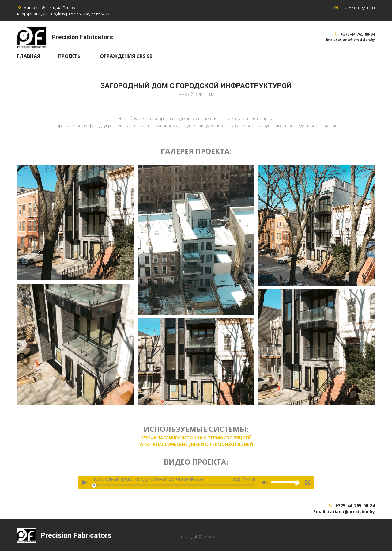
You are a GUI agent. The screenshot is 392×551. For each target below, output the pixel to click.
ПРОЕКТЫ (70, 56)
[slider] (175, 487)
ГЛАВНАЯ (28, 56)
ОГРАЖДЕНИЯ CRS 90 (126, 56)
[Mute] (265, 484)
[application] (196, 484)
